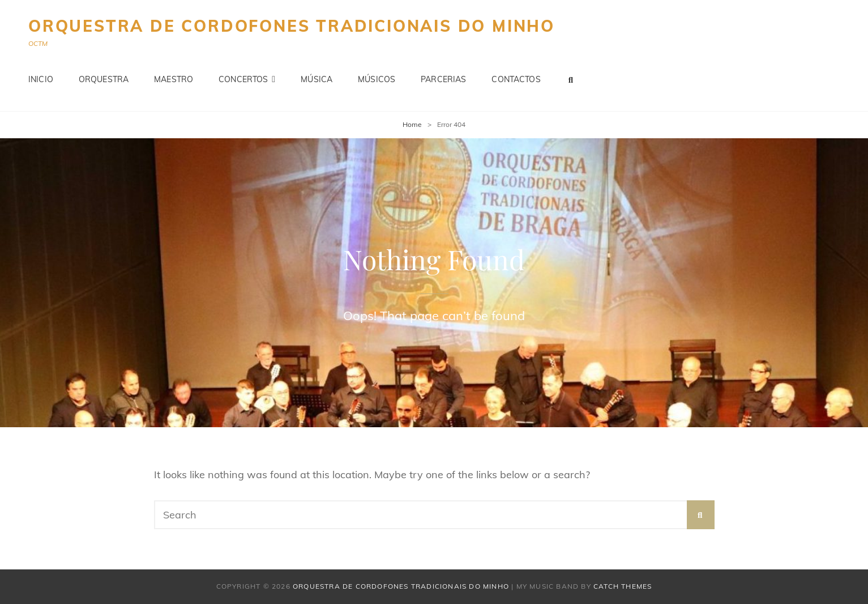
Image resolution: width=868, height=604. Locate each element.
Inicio (41, 79)
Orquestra (104, 79)
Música (317, 79)
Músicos (377, 79)
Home (412, 124)
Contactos (516, 79)
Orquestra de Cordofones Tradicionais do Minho (292, 26)
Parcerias (443, 79)
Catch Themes (623, 586)
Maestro (174, 79)
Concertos (243, 79)
